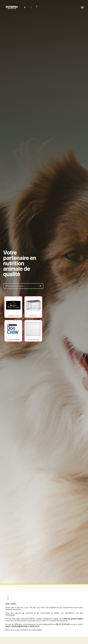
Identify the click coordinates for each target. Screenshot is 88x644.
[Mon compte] (31, 7)
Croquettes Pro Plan (13, 316)
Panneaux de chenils (33, 340)
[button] (25, 7)
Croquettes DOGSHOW (13, 340)
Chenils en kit (33, 316)
